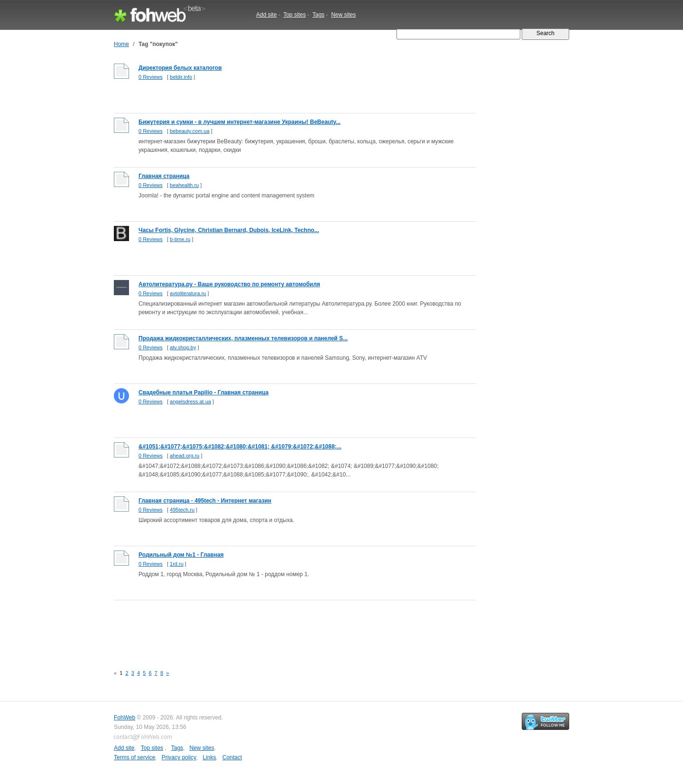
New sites (343, 15)
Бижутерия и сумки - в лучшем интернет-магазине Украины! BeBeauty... (240, 122)
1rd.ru (177, 564)
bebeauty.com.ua (190, 131)
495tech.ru (182, 510)
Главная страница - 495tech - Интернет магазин (205, 501)
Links (209, 757)
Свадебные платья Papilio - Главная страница (203, 392)
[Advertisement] (286, 628)
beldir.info (181, 77)
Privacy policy (179, 757)
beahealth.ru (184, 185)
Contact (232, 757)
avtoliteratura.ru (188, 293)
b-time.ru (180, 239)
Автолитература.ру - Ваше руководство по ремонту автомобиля (229, 284)
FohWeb (125, 718)
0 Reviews (151, 77)
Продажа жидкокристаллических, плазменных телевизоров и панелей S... (243, 338)
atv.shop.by (183, 347)
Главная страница (164, 176)
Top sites (294, 15)
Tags (318, 15)
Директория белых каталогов (180, 68)
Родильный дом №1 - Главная (181, 555)
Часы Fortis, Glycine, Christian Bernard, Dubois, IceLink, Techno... (229, 230)
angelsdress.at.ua (190, 401)
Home (121, 44)
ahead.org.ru (185, 456)
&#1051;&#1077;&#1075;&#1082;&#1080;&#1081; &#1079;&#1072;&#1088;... (240, 447)
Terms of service (134, 757)
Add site (266, 15)
